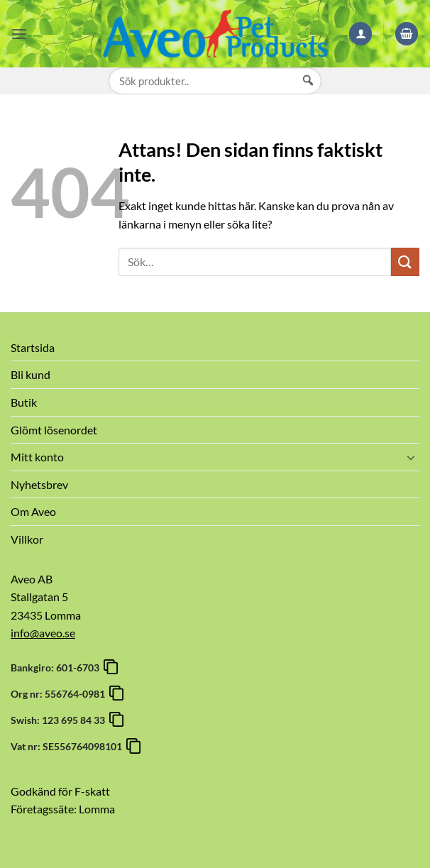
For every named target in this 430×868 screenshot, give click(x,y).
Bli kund (31, 374)
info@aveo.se (43, 633)
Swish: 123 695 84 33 (60, 720)
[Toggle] (411, 457)
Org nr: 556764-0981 (60, 694)
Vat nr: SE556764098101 (68, 746)
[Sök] (308, 94)
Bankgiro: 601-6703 (57, 668)
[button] (19, 34)
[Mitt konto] (360, 34)
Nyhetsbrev (39, 484)
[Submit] (405, 262)
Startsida (33, 347)
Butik (24, 402)
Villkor (27, 539)
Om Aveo (33, 511)
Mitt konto (37, 457)
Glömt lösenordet (54, 430)
